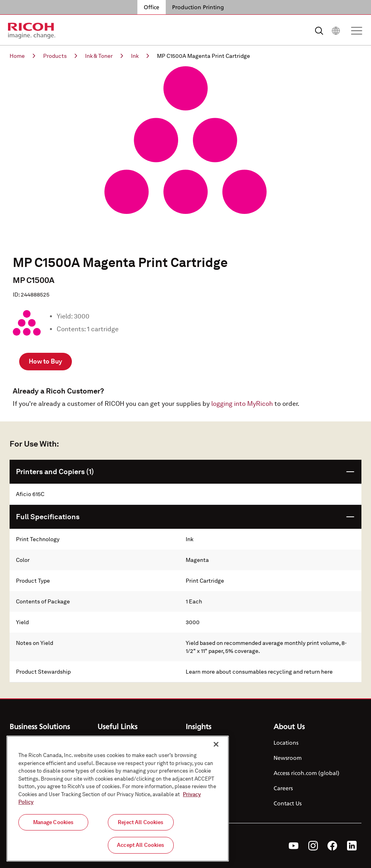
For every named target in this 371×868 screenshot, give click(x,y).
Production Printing (198, 7)
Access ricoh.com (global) (307, 773)
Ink (140, 56)
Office (152, 7)
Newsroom (288, 758)
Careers (283, 788)
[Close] (216, 744)
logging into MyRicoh (242, 404)
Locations (286, 742)
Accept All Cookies (141, 845)
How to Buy (46, 361)
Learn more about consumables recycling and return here (259, 672)
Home (22, 56)
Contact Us (288, 803)
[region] (118, 799)
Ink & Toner (104, 56)
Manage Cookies (54, 822)
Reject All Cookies (141, 822)
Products (60, 56)
